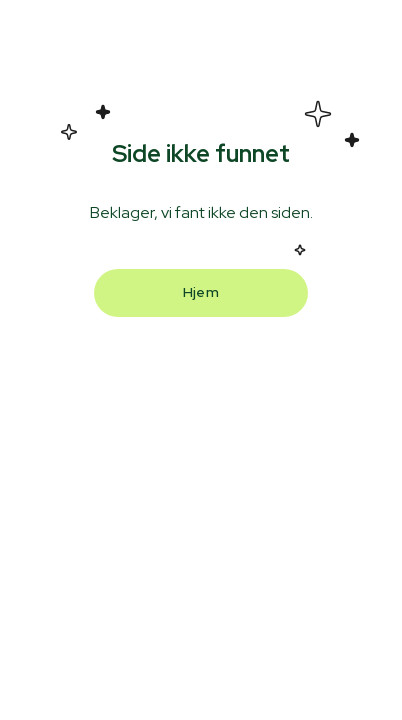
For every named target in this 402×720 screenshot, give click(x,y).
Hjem (201, 292)
